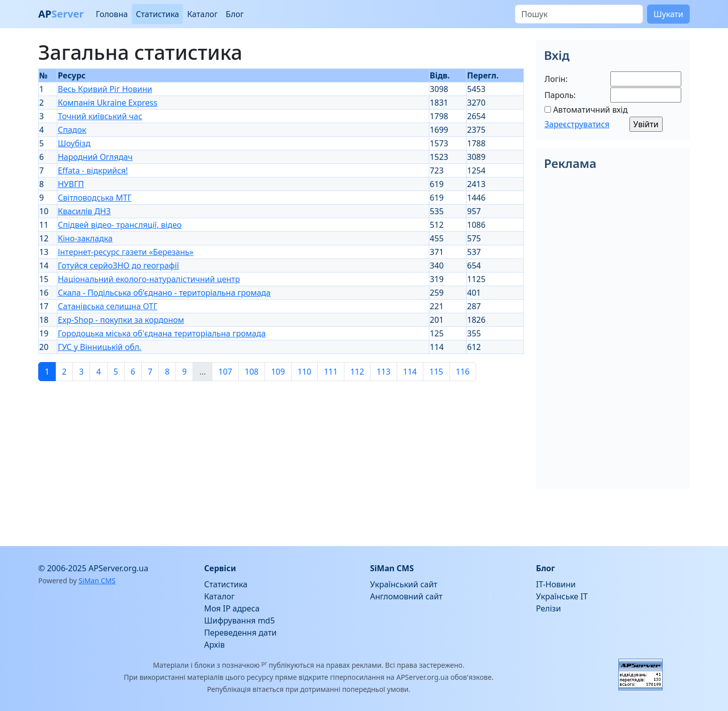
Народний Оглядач (95, 157)
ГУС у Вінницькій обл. (100, 347)
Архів (214, 645)
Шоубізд (74, 143)
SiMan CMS (97, 581)
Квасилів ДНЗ (84, 211)
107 (225, 372)
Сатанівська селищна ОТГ (108, 306)
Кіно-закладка (85, 238)
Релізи (549, 608)
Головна (112, 14)
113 (383, 372)
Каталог (202, 14)
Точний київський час (100, 116)
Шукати (668, 14)
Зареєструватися (577, 124)
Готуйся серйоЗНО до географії (118, 265)
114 (410, 372)
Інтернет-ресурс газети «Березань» (126, 252)
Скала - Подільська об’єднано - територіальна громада (164, 293)
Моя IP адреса (232, 608)
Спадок (72, 130)
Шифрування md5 (240, 620)
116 (463, 372)
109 (278, 372)
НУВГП (71, 184)
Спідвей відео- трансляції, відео (120, 225)
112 (357, 372)
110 (304, 372)
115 (436, 372)
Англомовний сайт (406, 596)
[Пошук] (579, 14)
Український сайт (404, 584)
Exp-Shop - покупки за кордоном (121, 320)
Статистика (157, 14)
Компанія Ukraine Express (108, 103)
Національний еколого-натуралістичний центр (149, 279)
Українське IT (562, 596)
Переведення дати (240, 633)
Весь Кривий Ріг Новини (105, 89)
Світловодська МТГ (95, 198)
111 (331, 372)
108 (252, 372)
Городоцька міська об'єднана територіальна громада (162, 333)
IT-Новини (556, 584)
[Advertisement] (281, 460)
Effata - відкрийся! (93, 170)
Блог (235, 14)
